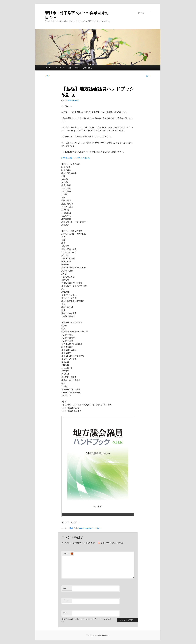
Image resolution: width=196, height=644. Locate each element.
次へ (149, 76)
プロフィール (59, 68)
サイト (66, 613)
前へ (47, 76)
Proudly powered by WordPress (98, 635)
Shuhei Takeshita (85, 528)
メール (66, 600)
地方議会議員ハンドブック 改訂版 (76, 158)
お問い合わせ (87, 68)
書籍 (71, 528)
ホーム (48, 68)
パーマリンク (96, 528)
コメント (68, 554)
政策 (77, 68)
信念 (70, 68)
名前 (65, 588)
